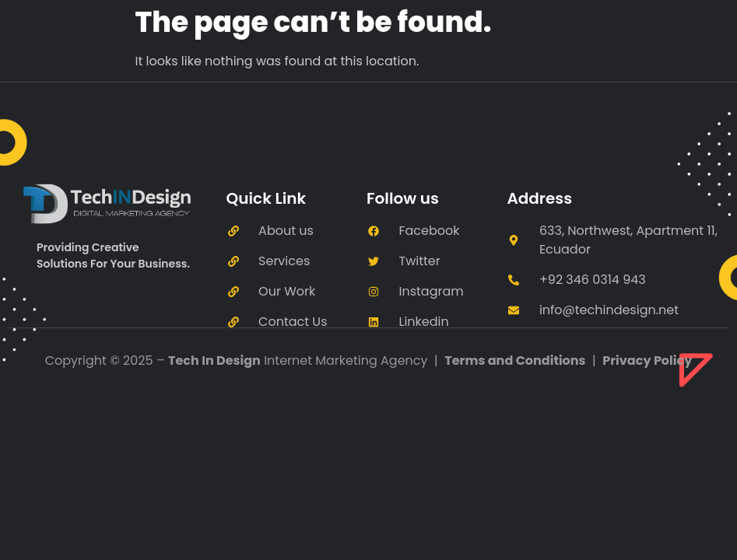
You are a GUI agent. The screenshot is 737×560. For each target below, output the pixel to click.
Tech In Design (214, 360)
